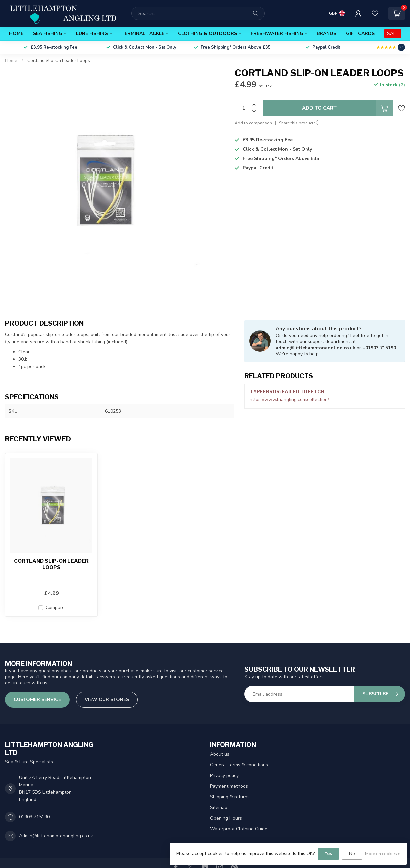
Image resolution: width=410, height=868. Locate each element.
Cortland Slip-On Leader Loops (59, 61)
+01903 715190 (379, 348)
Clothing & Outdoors (207, 33)
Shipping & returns (230, 797)
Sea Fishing (48, 33)
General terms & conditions (239, 765)
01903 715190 (34, 817)
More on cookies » (383, 854)
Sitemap (219, 808)
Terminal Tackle (143, 33)
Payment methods (229, 786)
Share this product (299, 123)
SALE (393, 33)
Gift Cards (360, 33)
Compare (55, 608)
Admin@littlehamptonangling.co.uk (56, 836)
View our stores (107, 700)
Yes (328, 854)
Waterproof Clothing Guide (239, 829)
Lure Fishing (92, 33)
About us (220, 754)
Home (16, 33)
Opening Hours (226, 818)
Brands (327, 33)
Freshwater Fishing (277, 33)
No (352, 854)
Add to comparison (253, 123)
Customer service (37, 700)
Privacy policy (224, 776)
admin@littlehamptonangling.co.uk (315, 348)
